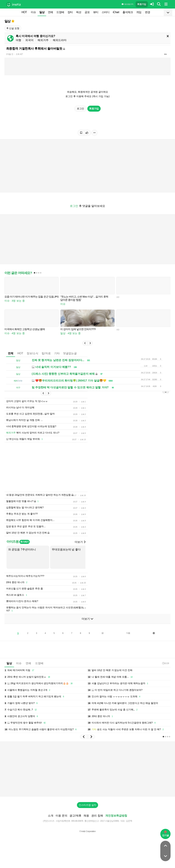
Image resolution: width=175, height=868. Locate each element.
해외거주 (43, 40)
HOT (24, 12)
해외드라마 (60, 40)
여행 (18, 40)
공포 (87, 12)
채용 (86, 816)
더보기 (80, 542)
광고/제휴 (75, 816)
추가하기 (25, 542)
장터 (70, 12)
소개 (51, 816)
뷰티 (96, 12)
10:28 (166, 663)
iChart (116, 12)
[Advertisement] (87, 769)
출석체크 (128, 12)
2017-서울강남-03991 (110, 821)
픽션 (79, 12)
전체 (11, 353)
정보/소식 (32, 353)
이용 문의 (61, 816)
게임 (139, 12)
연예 (50, 12)
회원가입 (142, 4)
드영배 (60, 12)
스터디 (106, 12)
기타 (57, 353)
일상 (42, 12)
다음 (128, 633)
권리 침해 (97, 816)
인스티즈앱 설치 (87, 805)
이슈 (33, 12)
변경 (147, 12)
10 (102, 633)
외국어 (29, 40)
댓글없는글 (70, 353)
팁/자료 (46, 353)
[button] (85, 343)
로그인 (80, 109)
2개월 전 (10, 54)
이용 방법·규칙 (127, 4)
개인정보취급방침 (116, 816)
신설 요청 (13, 28)
